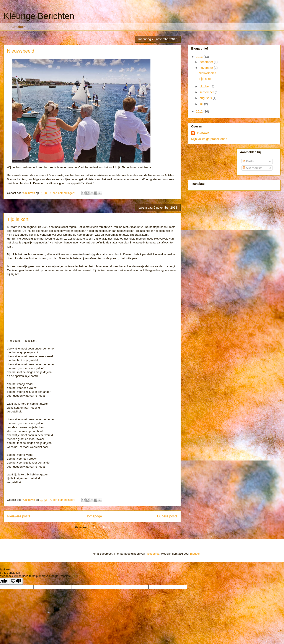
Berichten (19, 27)
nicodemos (153, 554)
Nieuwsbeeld (21, 51)
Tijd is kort (18, 219)
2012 (200, 111)
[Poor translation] (16, 581)
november (207, 68)
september (207, 92)
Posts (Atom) (102, 527)
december (207, 62)
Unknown (202, 133)
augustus (206, 98)
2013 (200, 57)
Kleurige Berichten (39, 16)
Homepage (94, 516)
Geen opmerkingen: (63, 193)
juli (202, 104)
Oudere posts (167, 516)
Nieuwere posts (19, 516)
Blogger (195, 554)
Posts (248, 161)
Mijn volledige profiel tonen (209, 139)
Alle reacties (252, 168)
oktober (205, 86)
